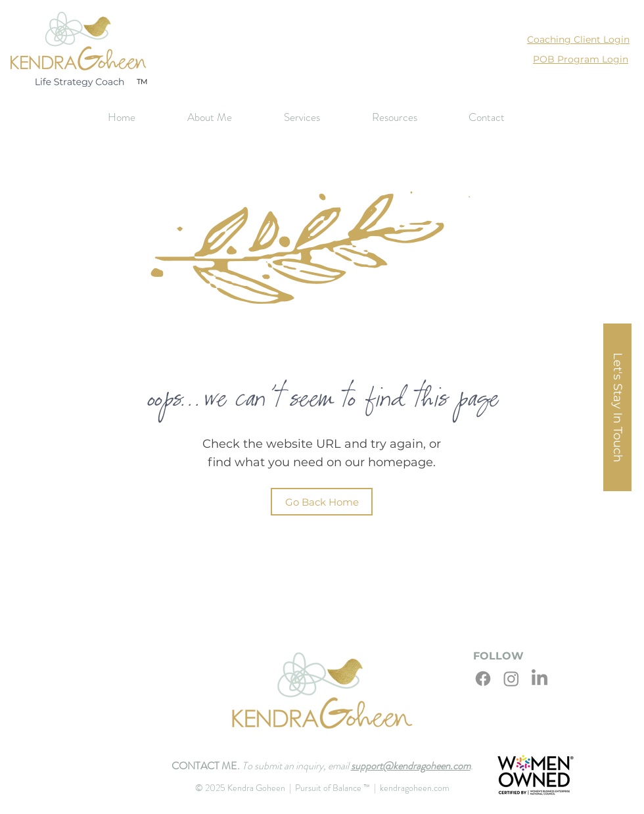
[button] (318, 117)
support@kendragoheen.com (411, 766)
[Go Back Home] (322, 502)
